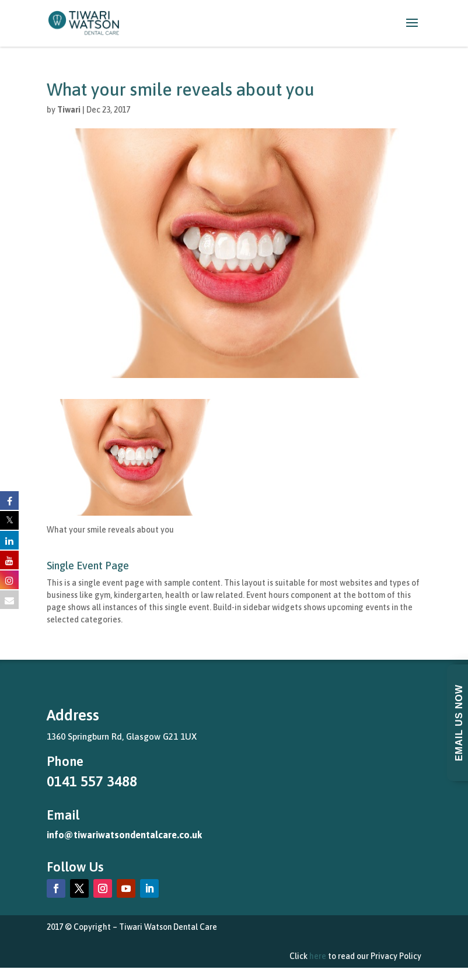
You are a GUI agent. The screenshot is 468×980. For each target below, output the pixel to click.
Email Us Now (459, 723)
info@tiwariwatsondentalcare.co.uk (124, 835)
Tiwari (69, 110)
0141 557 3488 (92, 781)
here (318, 956)
